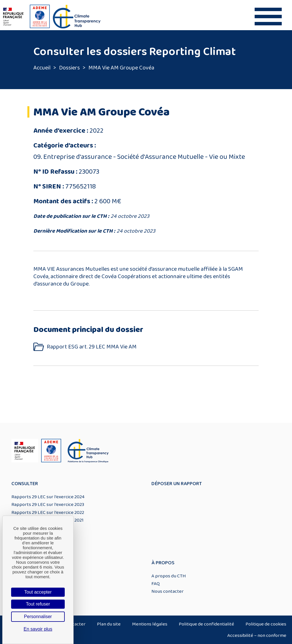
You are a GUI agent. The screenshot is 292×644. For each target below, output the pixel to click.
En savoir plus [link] (38, 629)
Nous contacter (168, 591)
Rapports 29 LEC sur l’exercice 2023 (48, 504)
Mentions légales (150, 624)
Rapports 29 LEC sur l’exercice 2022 (48, 512)
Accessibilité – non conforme (257, 635)
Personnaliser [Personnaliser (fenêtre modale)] (38, 617)
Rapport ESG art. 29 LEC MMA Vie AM (92, 347)
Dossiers (69, 68)
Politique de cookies (266, 624)
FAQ (156, 584)
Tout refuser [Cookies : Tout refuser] (38, 604)
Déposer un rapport (177, 484)
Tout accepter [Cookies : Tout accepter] (38, 592)
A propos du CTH (169, 576)
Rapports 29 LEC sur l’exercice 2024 (48, 497)
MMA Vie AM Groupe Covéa (121, 68)
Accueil (42, 68)
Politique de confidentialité (206, 624)
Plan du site (109, 624)
